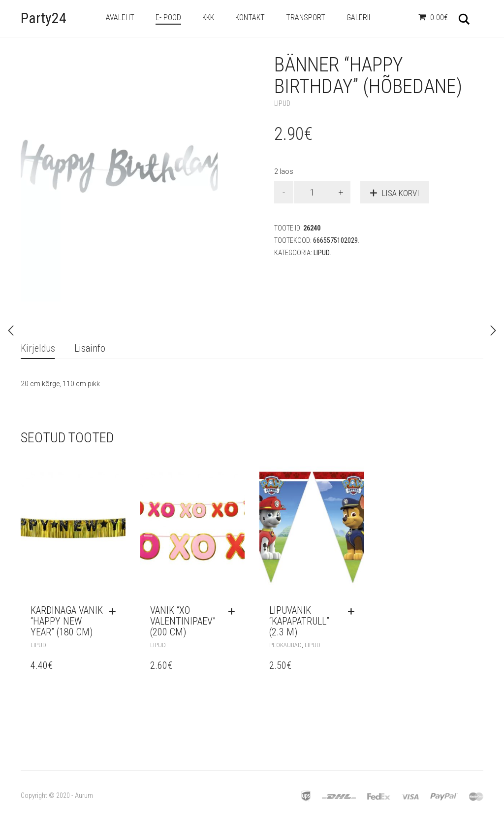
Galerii (358, 17)
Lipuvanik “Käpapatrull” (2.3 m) (299, 621)
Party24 (44, 18)
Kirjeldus (38, 348)
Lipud (282, 103)
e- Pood (168, 17)
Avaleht (120, 17)
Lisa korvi (401, 193)
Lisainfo (90, 348)
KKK (208, 17)
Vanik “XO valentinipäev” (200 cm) (183, 621)
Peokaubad (285, 645)
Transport (306, 17)
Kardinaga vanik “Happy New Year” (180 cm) (67, 621)
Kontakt (250, 17)
